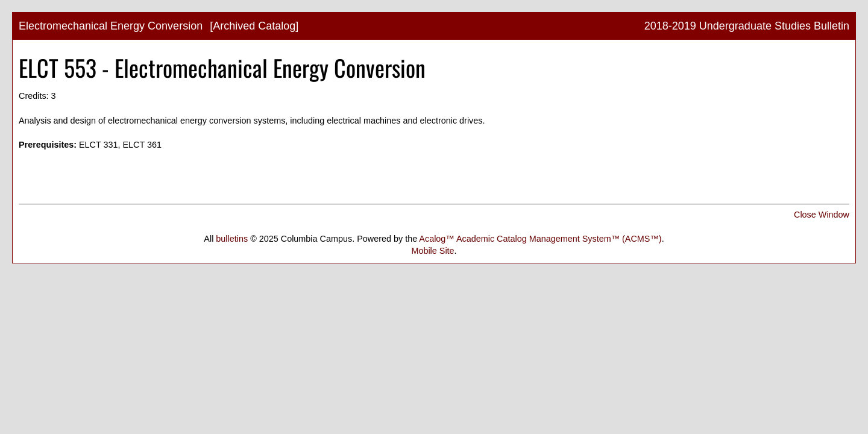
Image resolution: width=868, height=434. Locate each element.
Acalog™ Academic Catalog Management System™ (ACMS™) (540, 239)
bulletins (232, 239)
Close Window (822, 215)
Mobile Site (432, 251)
